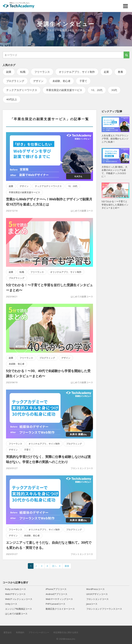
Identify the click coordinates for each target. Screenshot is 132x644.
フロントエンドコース (82, 468)
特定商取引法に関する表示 (66, 632)
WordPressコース (95, 589)
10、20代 (97, 90)
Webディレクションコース (19, 599)
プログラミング (15, 81)
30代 (114, 90)
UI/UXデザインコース (97, 594)
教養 (120, 72)
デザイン (38, 81)
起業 (106, 72)
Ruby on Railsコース (16, 589)
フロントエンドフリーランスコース (104, 609)
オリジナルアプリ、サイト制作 (77, 72)
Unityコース (11, 604)
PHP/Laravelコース (56, 604)
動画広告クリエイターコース (60, 609)
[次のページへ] (56, 566)
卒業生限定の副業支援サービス (64, 90)
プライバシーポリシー (39, 632)
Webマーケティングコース (59, 599)
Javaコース (92, 604)
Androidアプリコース (57, 594)
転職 (23, 72)
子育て (83, 81)
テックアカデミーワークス (22, 90)
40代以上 (12, 99)
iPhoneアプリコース (56, 589)
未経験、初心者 (61, 81)
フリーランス (42, 72)
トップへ (66, 36)
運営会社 (8, 632)
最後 (67, 566)
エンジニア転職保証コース (19, 609)
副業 (9, 72)
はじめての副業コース (82, 211)
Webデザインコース (15, 594)
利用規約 (20, 632)
